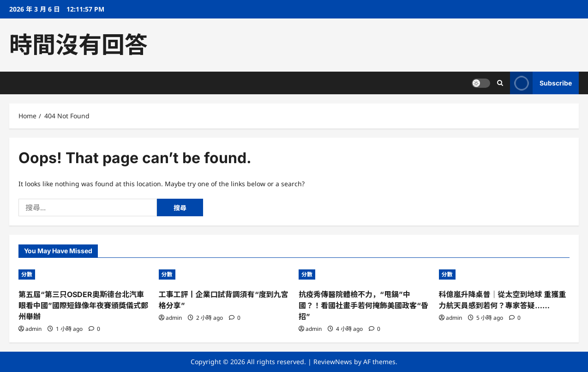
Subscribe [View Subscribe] (541, 83)
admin (33, 329)
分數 (27, 274)
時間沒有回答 (78, 45)
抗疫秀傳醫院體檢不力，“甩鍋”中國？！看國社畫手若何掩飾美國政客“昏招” (363, 305)
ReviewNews (333, 362)
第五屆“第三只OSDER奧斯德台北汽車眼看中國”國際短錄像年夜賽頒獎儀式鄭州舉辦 (83, 305)
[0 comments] (94, 329)
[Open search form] (500, 83)
